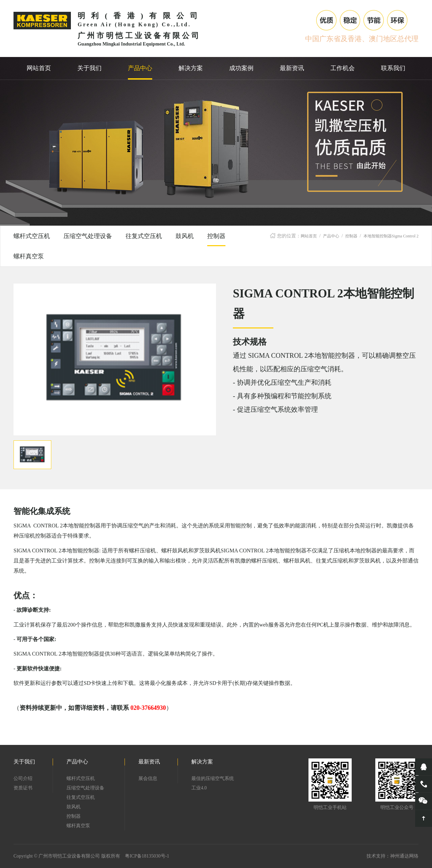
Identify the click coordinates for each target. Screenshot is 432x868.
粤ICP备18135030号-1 (147, 856)
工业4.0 (199, 788)
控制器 (351, 236)
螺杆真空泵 (29, 256)
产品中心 (331, 236)
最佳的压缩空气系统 (213, 778)
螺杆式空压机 (32, 236)
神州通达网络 (404, 856)
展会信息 (148, 778)
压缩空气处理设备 (88, 236)
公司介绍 (23, 778)
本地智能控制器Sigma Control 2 (391, 236)
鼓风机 (185, 236)
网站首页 (309, 236)
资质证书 (23, 788)
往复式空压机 (144, 236)
